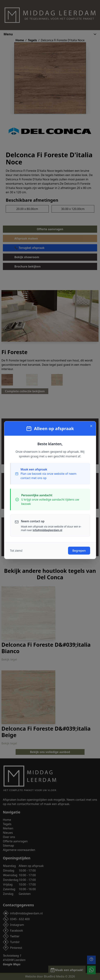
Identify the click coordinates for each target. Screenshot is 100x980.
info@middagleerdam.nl (47, 530)
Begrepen (79, 551)
